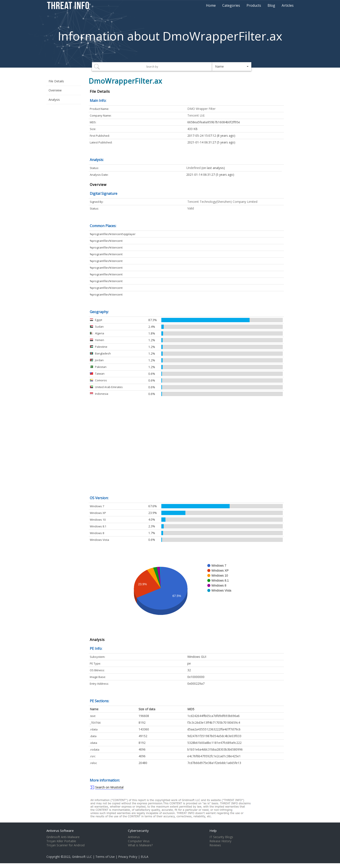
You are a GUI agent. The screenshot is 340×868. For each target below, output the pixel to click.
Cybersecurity (138, 831)
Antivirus (134, 837)
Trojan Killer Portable (61, 841)
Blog (271, 5)
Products (254, 5)
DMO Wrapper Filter (201, 109)
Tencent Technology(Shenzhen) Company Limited (222, 202)
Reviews (215, 845)
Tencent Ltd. (196, 115)
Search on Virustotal (109, 787)
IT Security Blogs (221, 837)
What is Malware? (140, 845)
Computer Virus (139, 841)
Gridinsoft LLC (82, 857)
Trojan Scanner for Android (65, 845)
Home (211, 5)
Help (213, 831)
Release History (220, 841)
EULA (145, 857)
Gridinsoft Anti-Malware (63, 837)
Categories (231, 5)
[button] (232, 67)
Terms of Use (105, 857)
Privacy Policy (128, 857)
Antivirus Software (60, 831)
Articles (288, 5)
